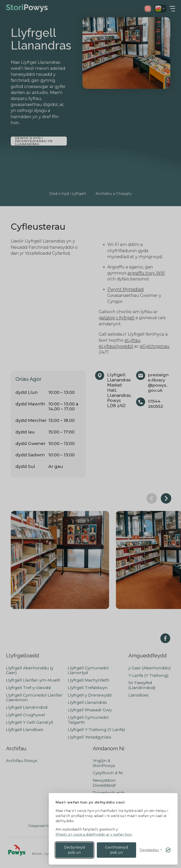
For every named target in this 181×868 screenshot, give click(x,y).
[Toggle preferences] (151, 850)
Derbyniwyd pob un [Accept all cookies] (75, 850)
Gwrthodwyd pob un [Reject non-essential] (116, 850)
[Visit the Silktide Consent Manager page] (168, 850)
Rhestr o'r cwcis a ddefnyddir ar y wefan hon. (94, 835)
